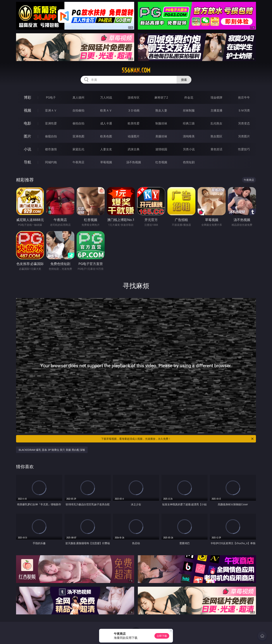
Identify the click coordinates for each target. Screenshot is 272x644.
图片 (27, 136)
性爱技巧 (244, 149)
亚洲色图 (78, 136)
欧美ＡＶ (106, 110)
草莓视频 (106, 162)
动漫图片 (134, 136)
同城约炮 (51, 162)
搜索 (184, 80)
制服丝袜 (161, 123)
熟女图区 (216, 136)
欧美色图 (106, 136)
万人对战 (106, 97)
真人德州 (78, 97)
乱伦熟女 (216, 123)
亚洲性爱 (51, 123)
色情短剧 (189, 162)
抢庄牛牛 (244, 97)
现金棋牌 (216, 97)
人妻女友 (106, 149)
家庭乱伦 (78, 149)
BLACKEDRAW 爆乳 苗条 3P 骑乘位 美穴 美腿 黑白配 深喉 (52, 450)
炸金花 (189, 97)
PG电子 (51, 97)
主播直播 (216, 110)
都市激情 (51, 149)
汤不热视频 (134, 162)
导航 (27, 162)
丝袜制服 (189, 110)
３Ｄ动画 (134, 110)
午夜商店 (78, 162)
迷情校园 (161, 149)
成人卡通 (106, 123)
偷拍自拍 (78, 123)
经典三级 (189, 123)
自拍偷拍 (78, 110)
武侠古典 (134, 149)
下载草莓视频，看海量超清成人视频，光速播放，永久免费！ (178, 439)
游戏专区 (134, 97)
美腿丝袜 (161, 136)
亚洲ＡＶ (51, 110)
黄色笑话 (216, 149)
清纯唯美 (189, 136)
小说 (27, 149)
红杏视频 (161, 162)
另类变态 (244, 123)
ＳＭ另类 (244, 110)
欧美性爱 (134, 123)
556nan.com (136, 70)
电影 (27, 123)
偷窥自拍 (51, 136)
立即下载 (162, 636)
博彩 (27, 97)
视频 (27, 110)
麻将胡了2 (161, 97)
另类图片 (244, 136)
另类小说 (189, 149)
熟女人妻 (161, 110)
